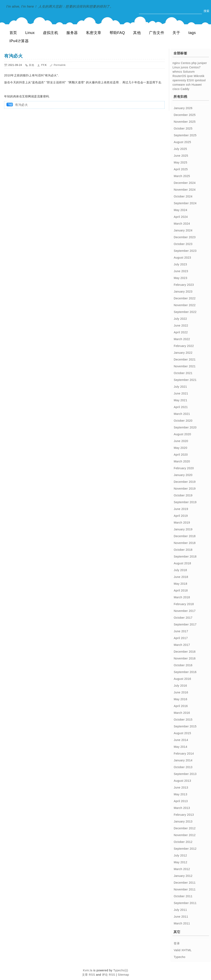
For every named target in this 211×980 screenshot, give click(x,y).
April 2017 (181, 638)
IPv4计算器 (19, 41)
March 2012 (182, 869)
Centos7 (195, 67)
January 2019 (183, 529)
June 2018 (181, 577)
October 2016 (183, 665)
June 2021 (181, 393)
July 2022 (180, 319)
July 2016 (180, 686)
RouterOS (179, 76)
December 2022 (185, 298)
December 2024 (185, 183)
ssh (188, 85)
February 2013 (184, 815)
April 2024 (181, 217)
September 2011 (185, 903)
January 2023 (183, 292)
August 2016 (182, 679)
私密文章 (94, 33)
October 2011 (183, 896)
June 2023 (181, 271)
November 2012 (185, 835)
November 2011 (185, 889)
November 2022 (185, 305)
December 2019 (185, 482)
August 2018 (182, 563)
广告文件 (157, 33)
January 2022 (183, 353)
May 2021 (180, 400)
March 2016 (182, 713)
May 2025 (180, 162)
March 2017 (182, 645)
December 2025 (185, 115)
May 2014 (180, 747)
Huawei (197, 85)
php (194, 63)
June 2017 (181, 631)
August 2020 (182, 434)
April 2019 (181, 516)
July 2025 (180, 149)
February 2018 (184, 604)
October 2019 (183, 495)
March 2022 (182, 339)
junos (185, 67)
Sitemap (124, 975)
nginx (176, 63)
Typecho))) (121, 970)
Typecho (179, 957)
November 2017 (185, 611)
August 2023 (182, 258)
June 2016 (181, 692)
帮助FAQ (117, 33)
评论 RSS (109, 975)
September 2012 (185, 849)
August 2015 (182, 733)
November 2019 (185, 489)
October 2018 (183, 550)
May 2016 (180, 699)
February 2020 (184, 468)
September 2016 (185, 672)
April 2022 (181, 332)
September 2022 (185, 312)
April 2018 (181, 590)
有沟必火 (13, 56)
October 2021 (183, 373)
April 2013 (181, 801)
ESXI (191, 80)
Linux (30, 33)
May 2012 (180, 862)
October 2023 (183, 244)
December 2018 (185, 536)
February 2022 (184, 346)
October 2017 (183, 618)
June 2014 (181, 740)
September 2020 (185, 427)
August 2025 (182, 142)
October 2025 (183, 128)
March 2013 (182, 808)
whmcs (177, 72)
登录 (177, 943)
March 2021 (182, 414)
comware (179, 85)
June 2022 (181, 325)
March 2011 (182, 923)
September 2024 (185, 203)
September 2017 (185, 624)
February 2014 (184, 754)
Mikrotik (199, 76)
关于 (176, 33)
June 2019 (181, 509)
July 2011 (180, 910)
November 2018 (185, 543)
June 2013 (181, 787)
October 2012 (183, 842)
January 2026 (183, 108)
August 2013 (182, 781)
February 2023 (184, 285)
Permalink (60, 65)
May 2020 (180, 448)
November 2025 (185, 122)
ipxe (190, 76)
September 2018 (185, 556)
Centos (186, 63)
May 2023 (180, 278)
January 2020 (183, 475)
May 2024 (180, 210)
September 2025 (185, 135)
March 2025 (182, 176)
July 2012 (180, 855)
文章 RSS (89, 975)
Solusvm (189, 72)
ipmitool (200, 80)
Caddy (185, 89)
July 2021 (180, 387)
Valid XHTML (183, 950)
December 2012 (185, 828)
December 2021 (185, 359)
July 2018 (180, 570)
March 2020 (182, 461)
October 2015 (183, 720)
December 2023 (185, 237)
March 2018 (182, 597)
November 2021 (185, 366)
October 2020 (183, 421)
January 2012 (183, 876)
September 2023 (185, 251)
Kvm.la (88, 970)
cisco (176, 89)
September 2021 (185, 380)
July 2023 (180, 264)
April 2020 (181, 455)
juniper (202, 63)
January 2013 (183, 821)
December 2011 (185, 883)
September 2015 (185, 726)
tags (192, 33)
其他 (137, 33)
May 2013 (180, 794)
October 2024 (183, 196)
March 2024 (182, 224)
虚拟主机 (50, 33)
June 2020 (181, 441)
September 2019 (185, 502)
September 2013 (185, 774)
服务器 (72, 33)
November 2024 (185, 190)
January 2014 (183, 760)
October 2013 (183, 767)
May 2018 (180, 584)
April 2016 (181, 706)
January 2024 (183, 230)
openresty (179, 80)
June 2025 (181, 156)
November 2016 (185, 658)
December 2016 (185, 652)
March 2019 (182, 523)
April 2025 (181, 169)
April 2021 (181, 407)
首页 (13, 33)
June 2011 (181, 917)
